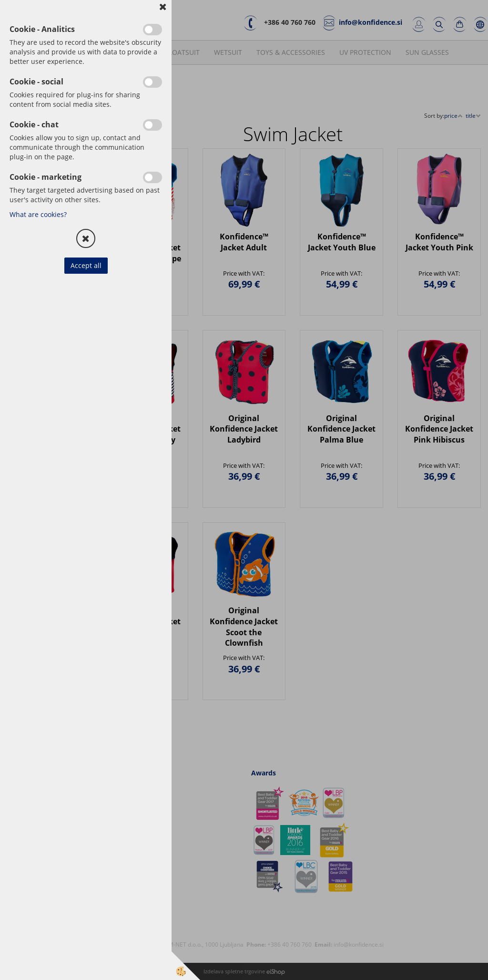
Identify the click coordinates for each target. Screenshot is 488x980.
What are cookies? (38, 214)
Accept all (86, 265)
